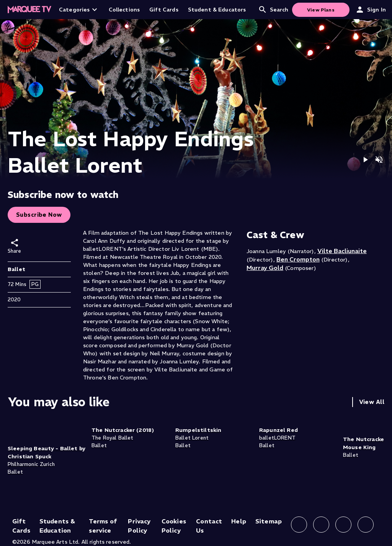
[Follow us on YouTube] (366, 525)
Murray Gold (265, 268)
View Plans (321, 10)
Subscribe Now (39, 215)
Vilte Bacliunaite (342, 251)
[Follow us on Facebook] (299, 525)
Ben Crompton (298, 259)
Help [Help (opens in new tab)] (239, 521)
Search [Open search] (273, 10)
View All (372, 402)
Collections (124, 10)
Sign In (371, 10)
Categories (79, 10)
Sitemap (269, 521)
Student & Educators (217, 10)
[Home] (29, 10)
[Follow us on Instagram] (321, 525)
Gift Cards (164, 10)
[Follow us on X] (343, 525)
